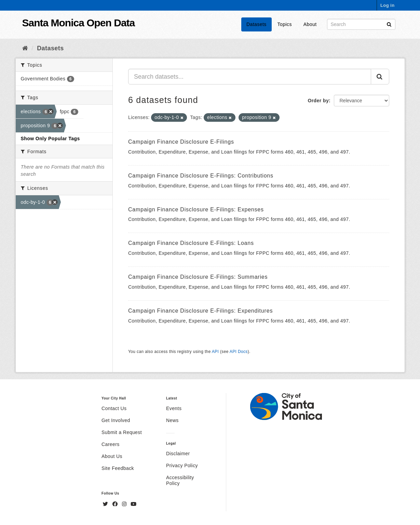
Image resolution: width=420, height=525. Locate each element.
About (310, 24)
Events (174, 408)
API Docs (239, 352)
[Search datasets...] (250, 77)
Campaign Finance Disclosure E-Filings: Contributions (201, 176)
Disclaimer (178, 454)
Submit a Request (122, 432)
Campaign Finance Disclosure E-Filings (181, 142)
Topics (285, 24)
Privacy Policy (182, 465)
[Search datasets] (361, 24)
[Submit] (389, 24)
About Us (112, 456)
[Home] (25, 48)
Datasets (256, 24)
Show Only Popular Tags (50, 139)
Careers (111, 444)
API (215, 352)
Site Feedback (118, 468)
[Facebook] (116, 504)
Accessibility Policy (180, 480)
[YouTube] (133, 504)
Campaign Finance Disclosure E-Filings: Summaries (198, 277)
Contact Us (114, 408)
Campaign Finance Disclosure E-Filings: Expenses (196, 209)
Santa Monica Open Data (79, 23)
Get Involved (116, 420)
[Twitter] (106, 504)
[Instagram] (125, 504)
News (172, 420)
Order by (318, 101)
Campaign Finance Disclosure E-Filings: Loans (191, 243)
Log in (388, 5)
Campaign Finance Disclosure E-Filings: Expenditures (200, 311)
